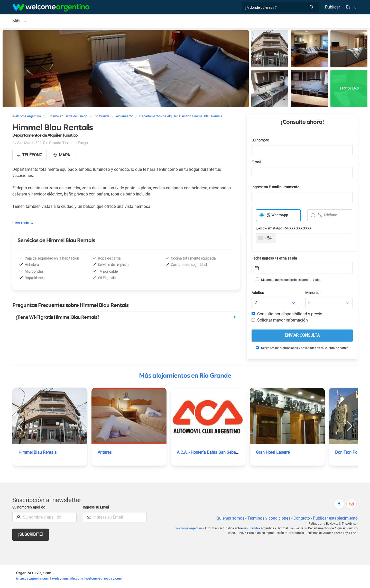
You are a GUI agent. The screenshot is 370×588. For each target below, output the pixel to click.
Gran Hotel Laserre (273, 453)
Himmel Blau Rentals (38, 453)
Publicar (332, 7)
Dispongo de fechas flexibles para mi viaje (287, 281)
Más (284, 21)
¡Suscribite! (31, 535)
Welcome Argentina (191, 529)
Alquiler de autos (98, 21)
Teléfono (330, 216)
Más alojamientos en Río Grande (185, 377)
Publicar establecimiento (335, 519)
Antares (105, 453)
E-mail (257, 163)
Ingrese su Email (96, 508)
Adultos (258, 294)
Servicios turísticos (136, 21)
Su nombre (261, 141)
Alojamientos (54, 21)
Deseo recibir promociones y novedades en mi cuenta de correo (302, 349)
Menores (313, 294)
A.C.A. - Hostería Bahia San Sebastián (212, 453)
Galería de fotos (259, 21)
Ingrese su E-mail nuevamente (277, 188)
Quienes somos (229, 519)
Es (348, 7)
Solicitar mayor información (280, 321)
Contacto (301, 519)
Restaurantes (172, 21)
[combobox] (266, 239)
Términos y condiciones (268, 519)
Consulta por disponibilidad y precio (287, 315)
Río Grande (22, 21)
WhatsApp (280, 216)
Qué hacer (199, 21)
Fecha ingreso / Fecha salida (275, 259)
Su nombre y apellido (30, 508)
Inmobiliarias (227, 21)
